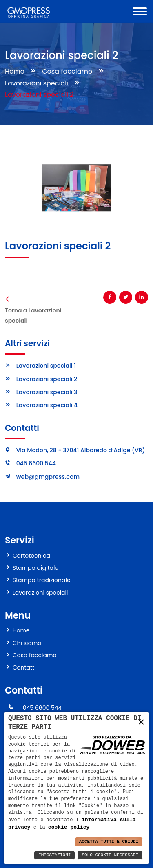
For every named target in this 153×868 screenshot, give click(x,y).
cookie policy (69, 827)
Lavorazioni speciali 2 (47, 379)
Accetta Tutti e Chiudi (109, 842)
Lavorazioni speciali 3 (47, 392)
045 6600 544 (36, 463)
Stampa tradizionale (42, 580)
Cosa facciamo (67, 71)
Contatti (24, 667)
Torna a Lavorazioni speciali (33, 315)
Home (15, 71)
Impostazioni (54, 855)
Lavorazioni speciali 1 (46, 366)
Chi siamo (27, 643)
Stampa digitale (35, 568)
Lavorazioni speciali (37, 83)
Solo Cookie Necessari (110, 855)
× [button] (141, 722)
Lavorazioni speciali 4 (47, 405)
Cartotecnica (31, 556)
